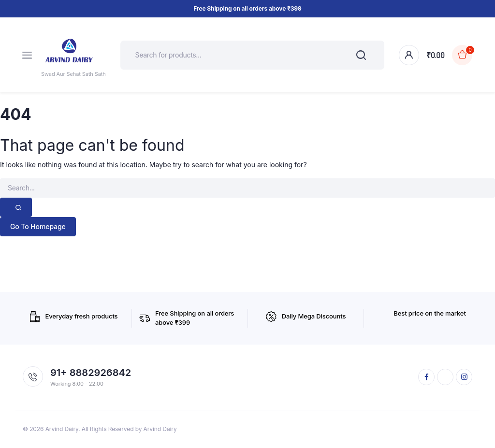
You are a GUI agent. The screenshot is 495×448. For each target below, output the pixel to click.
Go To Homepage (38, 226)
